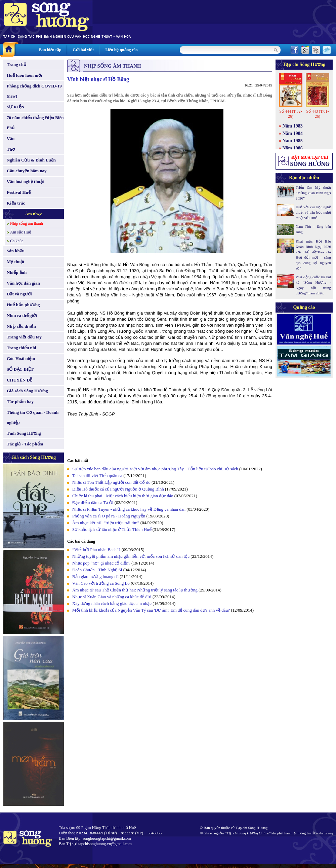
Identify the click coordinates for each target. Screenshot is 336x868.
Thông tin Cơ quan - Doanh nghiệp (33, 417)
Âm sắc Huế (21, 232)
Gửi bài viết (83, 50)
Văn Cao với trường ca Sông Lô (101, 583)
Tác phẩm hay (20, 402)
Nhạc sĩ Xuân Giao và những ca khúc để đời (112, 597)
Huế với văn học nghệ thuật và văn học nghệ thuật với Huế (313, 212)
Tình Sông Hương (24, 433)
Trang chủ (16, 64)
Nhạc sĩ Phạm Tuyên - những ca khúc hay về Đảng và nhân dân (129, 509)
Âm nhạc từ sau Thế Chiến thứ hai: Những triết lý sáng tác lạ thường (135, 590)
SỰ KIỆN (15, 107)
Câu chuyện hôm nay (27, 171)
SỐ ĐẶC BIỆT (20, 369)
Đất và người (19, 294)
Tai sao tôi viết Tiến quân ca (97, 476)
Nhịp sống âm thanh (27, 223)
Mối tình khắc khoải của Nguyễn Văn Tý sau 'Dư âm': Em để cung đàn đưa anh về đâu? (151, 610)
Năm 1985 (293, 141)
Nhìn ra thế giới (22, 315)
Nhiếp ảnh (17, 272)
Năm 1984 (293, 133)
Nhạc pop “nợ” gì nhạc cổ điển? (101, 563)
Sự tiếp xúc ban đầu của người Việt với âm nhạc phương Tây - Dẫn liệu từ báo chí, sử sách (155, 469)
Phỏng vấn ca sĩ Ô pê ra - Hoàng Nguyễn (109, 516)
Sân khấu (16, 251)
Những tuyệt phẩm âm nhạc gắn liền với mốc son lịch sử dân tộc (131, 556)
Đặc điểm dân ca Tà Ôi (93, 502)
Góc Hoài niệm (21, 358)
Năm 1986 (293, 148)
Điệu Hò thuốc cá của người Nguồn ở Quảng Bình (118, 489)
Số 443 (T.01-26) (317, 114)
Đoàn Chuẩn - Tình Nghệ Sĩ (97, 570)
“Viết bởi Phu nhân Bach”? (96, 550)
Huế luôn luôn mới (25, 75)
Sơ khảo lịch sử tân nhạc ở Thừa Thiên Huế (112, 529)
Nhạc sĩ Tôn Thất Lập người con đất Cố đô (111, 482)
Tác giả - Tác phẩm (25, 444)
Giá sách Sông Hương (27, 391)
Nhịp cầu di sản (21, 326)
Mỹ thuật (16, 262)
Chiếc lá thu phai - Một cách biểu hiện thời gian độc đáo (123, 496)
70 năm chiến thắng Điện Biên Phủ (35, 123)
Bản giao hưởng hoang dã (95, 576)
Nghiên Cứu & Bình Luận (31, 160)
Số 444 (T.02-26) (290, 114)
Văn (11, 138)
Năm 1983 (293, 126)
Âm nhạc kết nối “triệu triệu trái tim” (106, 523)
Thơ (11, 149)
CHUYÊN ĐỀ (19, 380)
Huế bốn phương (23, 305)
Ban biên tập (50, 50)
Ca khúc (17, 241)
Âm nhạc (34, 214)
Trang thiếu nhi (22, 348)
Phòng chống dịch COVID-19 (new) (34, 91)
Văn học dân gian (23, 283)
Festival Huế (19, 192)
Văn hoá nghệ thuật (25, 182)
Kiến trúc (16, 203)
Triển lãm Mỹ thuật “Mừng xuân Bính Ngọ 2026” (313, 193)
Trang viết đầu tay (24, 337)
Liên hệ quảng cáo (121, 50)
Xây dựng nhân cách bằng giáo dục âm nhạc (112, 603)
